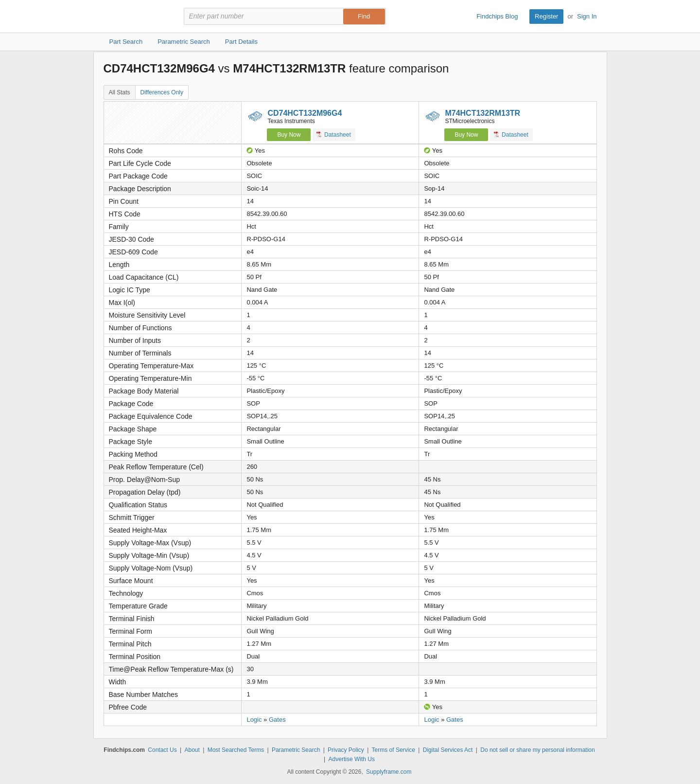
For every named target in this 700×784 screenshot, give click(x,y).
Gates (277, 720)
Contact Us (162, 750)
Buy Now (289, 135)
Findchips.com (135, 17)
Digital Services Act (448, 750)
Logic (254, 720)
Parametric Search (296, 750)
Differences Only (162, 92)
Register (546, 16)
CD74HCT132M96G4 (305, 113)
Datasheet (334, 134)
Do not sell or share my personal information (537, 750)
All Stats (120, 92)
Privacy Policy (346, 750)
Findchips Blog (497, 16)
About (192, 750)
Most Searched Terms (236, 750)
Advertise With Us (352, 759)
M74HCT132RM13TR (482, 113)
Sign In (587, 16)
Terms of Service (394, 750)
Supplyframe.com (389, 772)
